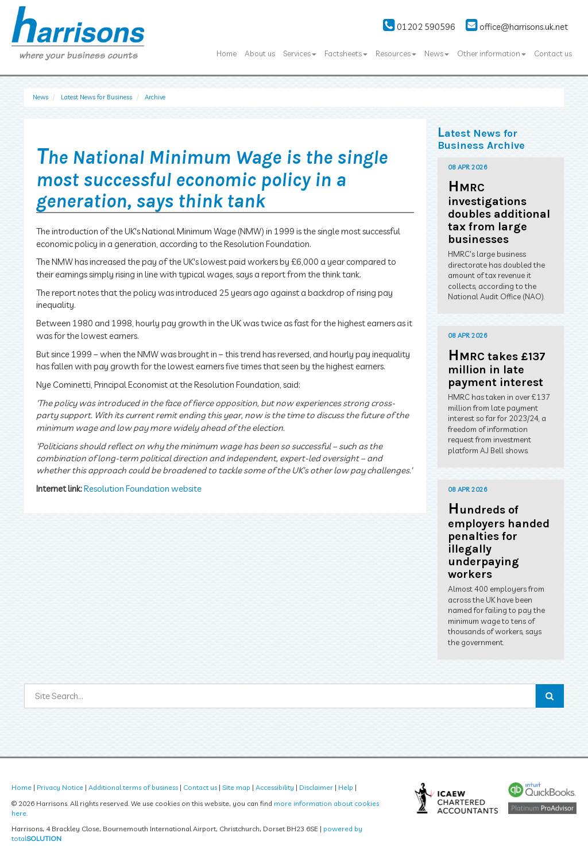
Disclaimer (316, 787)
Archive (155, 97)
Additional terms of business (133, 787)
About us (260, 53)
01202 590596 (419, 27)
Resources (396, 53)
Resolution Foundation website (143, 489)
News (437, 53)
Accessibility (275, 787)
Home (227, 53)
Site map (236, 787)
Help (346, 787)
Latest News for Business (96, 97)
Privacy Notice (60, 787)
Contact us (553, 53)
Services (300, 53)
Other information (492, 53)
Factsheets (346, 53)
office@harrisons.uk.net (517, 27)
